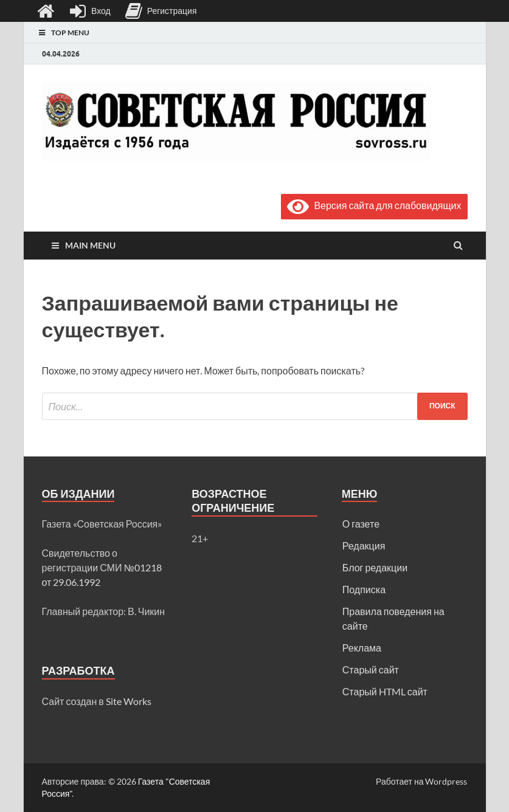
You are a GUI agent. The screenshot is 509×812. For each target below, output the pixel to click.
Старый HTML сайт (385, 691)
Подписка (364, 589)
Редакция (364, 545)
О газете (361, 524)
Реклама (362, 648)
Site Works (129, 701)
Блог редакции (375, 567)
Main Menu (90, 245)
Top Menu (70, 33)
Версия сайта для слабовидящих (374, 205)
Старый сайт (371, 669)
